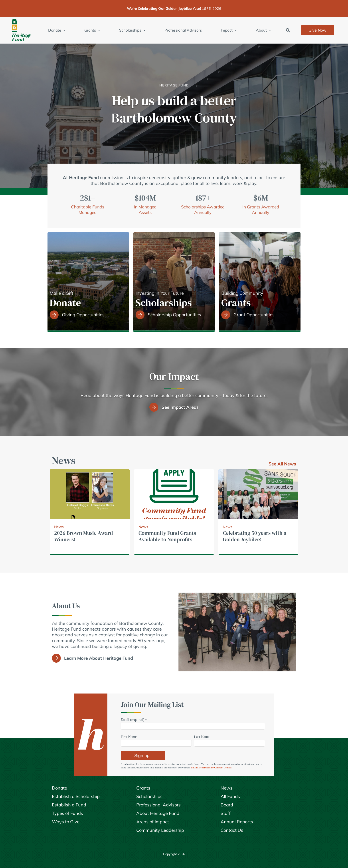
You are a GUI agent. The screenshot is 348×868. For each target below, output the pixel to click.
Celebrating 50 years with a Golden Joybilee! (255, 536)
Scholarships (132, 30)
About (263, 30)
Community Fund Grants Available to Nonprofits (167, 536)
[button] (288, 30)
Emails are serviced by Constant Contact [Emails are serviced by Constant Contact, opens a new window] (211, 768)
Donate (57, 30)
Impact (229, 30)
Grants (92, 30)
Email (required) (134, 720)
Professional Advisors (183, 30)
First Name (129, 737)
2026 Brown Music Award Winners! (84, 536)
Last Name (202, 737)
